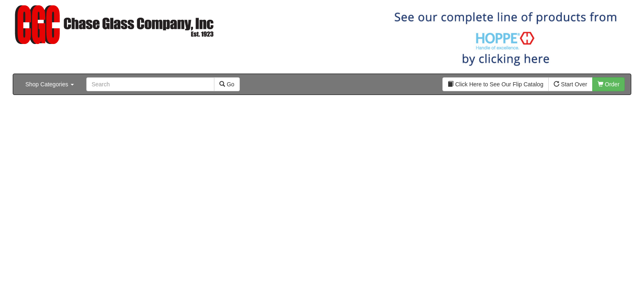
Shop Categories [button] (50, 84)
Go (227, 84)
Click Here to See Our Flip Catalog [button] (496, 84)
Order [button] (609, 84)
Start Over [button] (570, 84)
